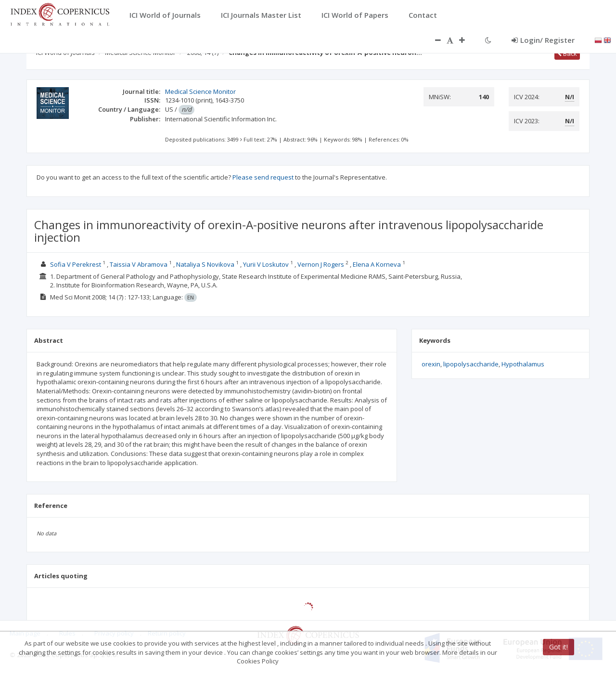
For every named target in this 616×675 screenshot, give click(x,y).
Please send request (263, 177)
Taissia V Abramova (139, 264)
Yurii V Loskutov (266, 264)
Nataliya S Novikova (205, 264)
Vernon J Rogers (321, 264)
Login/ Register (543, 40)
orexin (431, 364)
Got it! (558, 647)
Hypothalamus (523, 364)
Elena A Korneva (377, 264)
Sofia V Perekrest (76, 264)
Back (567, 53)
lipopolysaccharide (471, 364)
